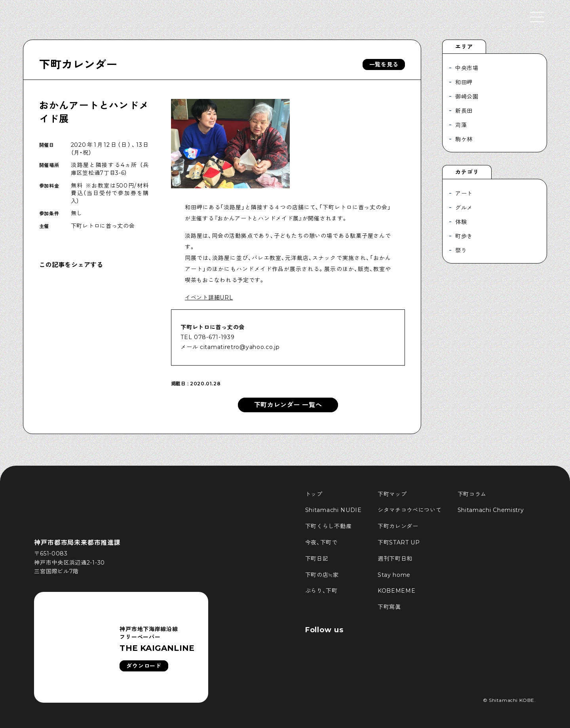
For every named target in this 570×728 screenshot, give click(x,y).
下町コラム (472, 494)
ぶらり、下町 (321, 591)
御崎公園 (467, 97)
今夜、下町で (321, 542)
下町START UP (399, 542)
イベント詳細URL (209, 298)
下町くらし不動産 (329, 526)
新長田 (464, 111)
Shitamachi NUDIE (333, 510)
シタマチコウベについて (410, 510)
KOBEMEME (397, 591)
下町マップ (392, 494)
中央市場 (467, 68)
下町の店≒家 (322, 575)
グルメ (464, 208)
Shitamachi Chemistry (491, 510)
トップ (314, 494)
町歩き (464, 236)
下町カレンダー (78, 64)
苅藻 (461, 125)
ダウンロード (144, 666)
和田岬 (464, 82)
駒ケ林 (464, 139)
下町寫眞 (389, 607)
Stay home (394, 575)
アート (464, 193)
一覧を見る (384, 64)
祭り (461, 250)
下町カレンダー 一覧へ (288, 405)
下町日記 (317, 559)
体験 (461, 222)
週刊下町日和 (395, 559)
